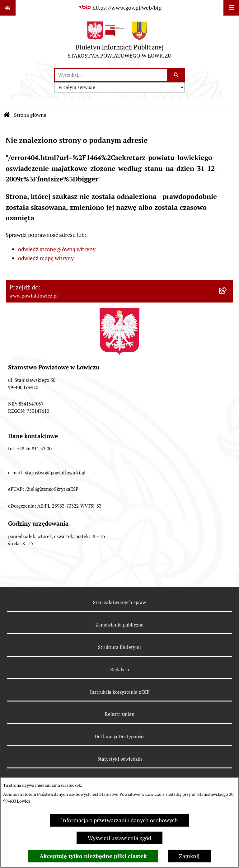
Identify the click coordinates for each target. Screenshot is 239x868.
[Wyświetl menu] (231, 8)
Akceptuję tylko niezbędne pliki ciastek (93, 856)
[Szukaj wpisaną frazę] (176, 75)
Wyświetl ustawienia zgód (119, 838)
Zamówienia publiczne (119, 625)
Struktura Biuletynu (119, 647)
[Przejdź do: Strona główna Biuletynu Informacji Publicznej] (7, 115)
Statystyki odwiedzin (120, 759)
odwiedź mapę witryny (46, 258)
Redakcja (120, 670)
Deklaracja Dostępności (120, 737)
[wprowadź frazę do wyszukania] (111, 75)
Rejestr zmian (120, 714)
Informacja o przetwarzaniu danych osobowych (119, 820)
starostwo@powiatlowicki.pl (55, 473)
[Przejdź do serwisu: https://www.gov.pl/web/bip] (120, 8)
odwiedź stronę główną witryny (57, 249)
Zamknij (189, 856)
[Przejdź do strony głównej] (119, 42)
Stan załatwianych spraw (119, 602)
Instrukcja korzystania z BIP (120, 692)
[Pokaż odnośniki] (8, 8)
